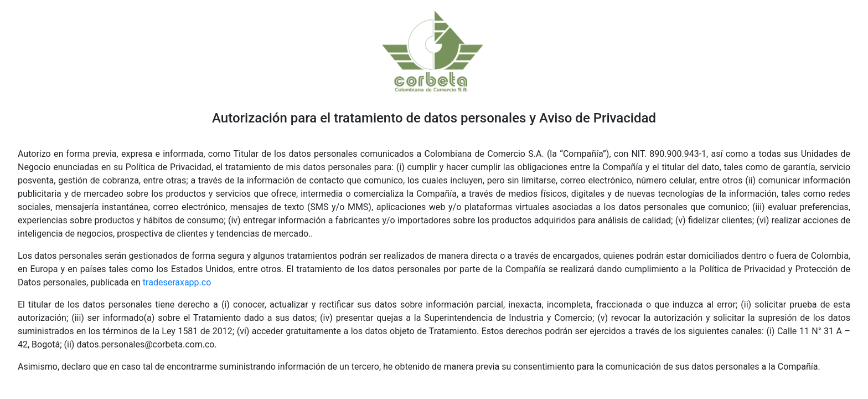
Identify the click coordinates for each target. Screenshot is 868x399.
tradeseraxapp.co (177, 282)
